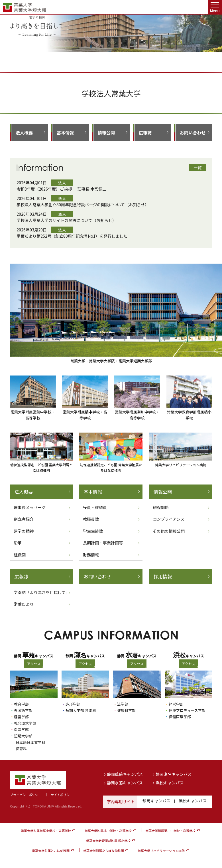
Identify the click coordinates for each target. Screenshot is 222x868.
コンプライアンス (169, 519)
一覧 (197, 167)
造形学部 (74, 704)
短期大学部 (24, 735)
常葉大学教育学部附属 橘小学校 (108, 840)
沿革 (18, 543)
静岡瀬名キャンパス (174, 774)
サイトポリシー (62, 794)
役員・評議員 (95, 507)
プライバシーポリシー (26, 794)
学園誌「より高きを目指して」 (42, 592)
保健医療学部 (181, 716)
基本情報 (65, 133)
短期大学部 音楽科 (82, 710)
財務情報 (91, 555)
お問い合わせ (193, 133)
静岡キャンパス (156, 801)
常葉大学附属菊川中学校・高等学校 (170, 830)
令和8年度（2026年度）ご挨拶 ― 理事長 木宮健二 (61, 189)
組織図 (20, 555)
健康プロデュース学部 (189, 710)
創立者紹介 (24, 519)
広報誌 (145, 133)
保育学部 (22, 729)
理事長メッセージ (30, 507)
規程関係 (161, 507)
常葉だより (24, 604)
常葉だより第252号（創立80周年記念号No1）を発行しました (72, 236)
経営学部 (22, 716)
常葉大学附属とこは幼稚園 (51, 850)
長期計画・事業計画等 (103, 543)
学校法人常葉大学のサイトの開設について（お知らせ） (66, 220)
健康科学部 (127, 710)
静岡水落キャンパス (125, 782)
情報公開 (106, 133)
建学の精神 (24, 531)
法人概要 (24, 133)
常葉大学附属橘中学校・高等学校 (108, 830)
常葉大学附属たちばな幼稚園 (104, 850)
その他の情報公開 (169, 531)
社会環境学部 (26, 723)
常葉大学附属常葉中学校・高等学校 (46, 830)
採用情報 (163, 576)
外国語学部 (24, 710)
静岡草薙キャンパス (125, 774)
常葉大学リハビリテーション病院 (161, 850)
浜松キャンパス (170, 782)
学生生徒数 (93, 531)
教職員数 (91, 519)
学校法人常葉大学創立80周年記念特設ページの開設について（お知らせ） (83, 205)
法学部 (123, 704)
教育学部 (22, 704)
